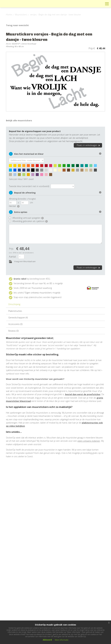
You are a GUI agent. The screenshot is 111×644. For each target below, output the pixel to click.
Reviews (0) (13, 331)
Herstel (14, 206)
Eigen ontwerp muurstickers (39, 293)
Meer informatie (62, 640)
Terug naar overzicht (17, 25)
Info (87, 4)
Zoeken (100, 4)
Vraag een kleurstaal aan (22, 262)
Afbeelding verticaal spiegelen (28, 218)
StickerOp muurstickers (13, 6)
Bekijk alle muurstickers (19, 120)
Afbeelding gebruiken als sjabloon (30, 221)
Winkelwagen (93, 4)
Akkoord (47, 640)
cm (31, 203)
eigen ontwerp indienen (89, 441)
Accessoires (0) (15, 324)
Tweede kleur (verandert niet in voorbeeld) (29, 186)
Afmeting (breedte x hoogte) (22, 199)
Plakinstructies (15, 311)
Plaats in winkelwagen (89, 145)
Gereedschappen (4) (18, 318)
